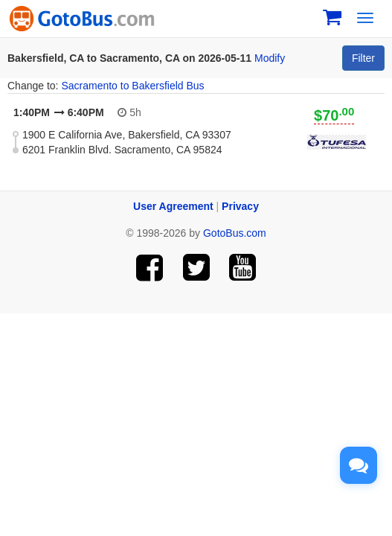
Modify (270, 58)
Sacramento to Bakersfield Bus (132, 86)
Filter (363, 58)
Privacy (240, 206)
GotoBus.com (235, 233)
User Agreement (173, 206)
